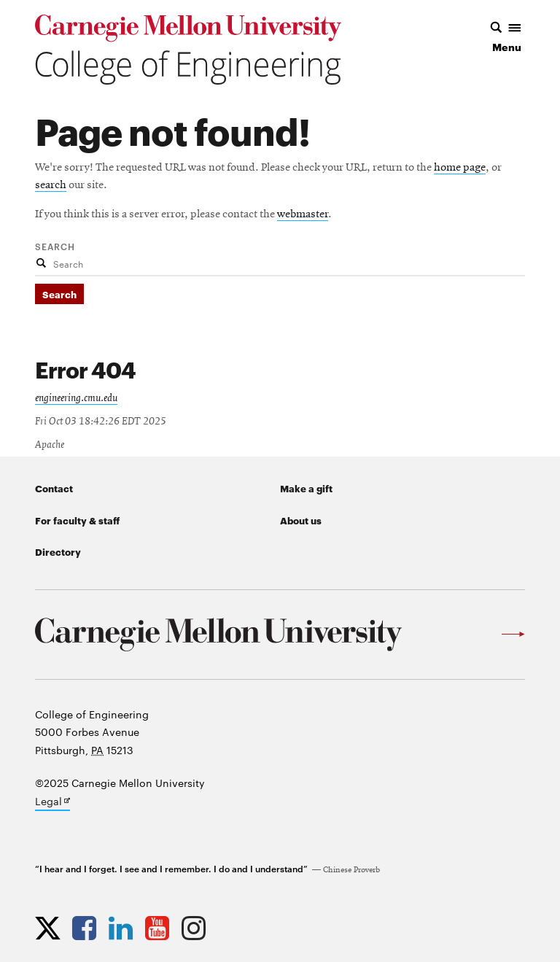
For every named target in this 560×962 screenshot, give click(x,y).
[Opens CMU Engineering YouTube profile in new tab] (161, 928)
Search (55, 246)
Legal (52, 802)
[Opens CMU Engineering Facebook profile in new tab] (88, 928)
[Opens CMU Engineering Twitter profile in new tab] (51, 928)
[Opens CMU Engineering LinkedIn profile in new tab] (124, 928)
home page (460, 168)
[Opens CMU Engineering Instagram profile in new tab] (197, 928)
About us (301, 520)
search (51, 185)
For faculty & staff (77, 520)
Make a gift (306, 488)
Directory (58, 551)
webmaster (303, 214)
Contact (54, 488)
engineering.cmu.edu (76, 398)
